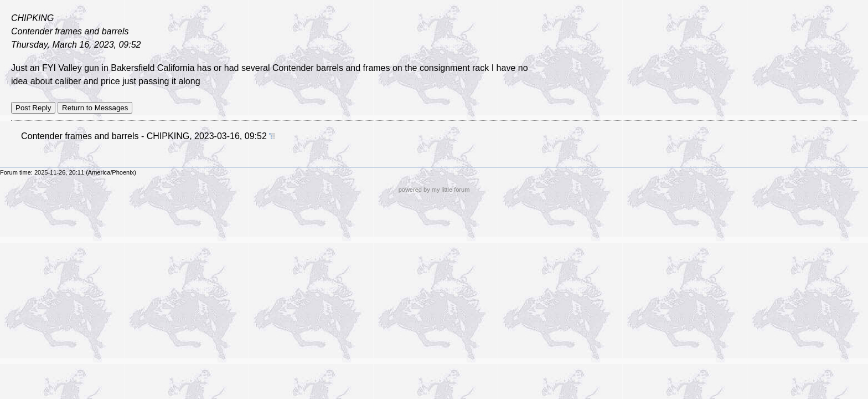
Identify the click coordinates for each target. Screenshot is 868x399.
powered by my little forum (434, 190)
